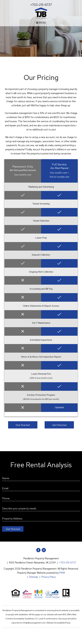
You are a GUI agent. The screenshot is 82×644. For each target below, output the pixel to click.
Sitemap (34, 577)
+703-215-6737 (41, 5)
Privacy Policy (49, 577)
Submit (13, 529)
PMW (62, 573)
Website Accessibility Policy (59, 623)
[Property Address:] (41, 519)
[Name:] (41, 478)
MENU (41, 23)
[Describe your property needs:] (41, 509)
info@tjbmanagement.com (34, 623)
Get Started (23, 425)
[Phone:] (41, 499)
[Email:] (41, 488)
